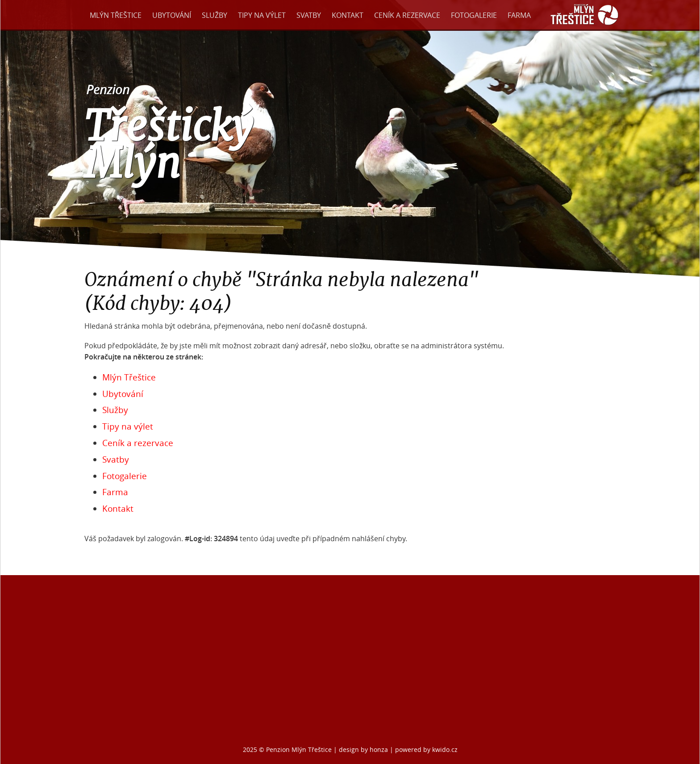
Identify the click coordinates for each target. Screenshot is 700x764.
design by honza (364, 749)
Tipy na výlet (262, 15)
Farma (519, 15)
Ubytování (172, 15)
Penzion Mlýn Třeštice (299, 749)
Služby (215, 15)
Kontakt (348, 15)
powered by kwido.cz (426, 749)
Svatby (309, 15)
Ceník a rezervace (407, 15)
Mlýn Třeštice (116, 15)
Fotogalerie (474, 15)
